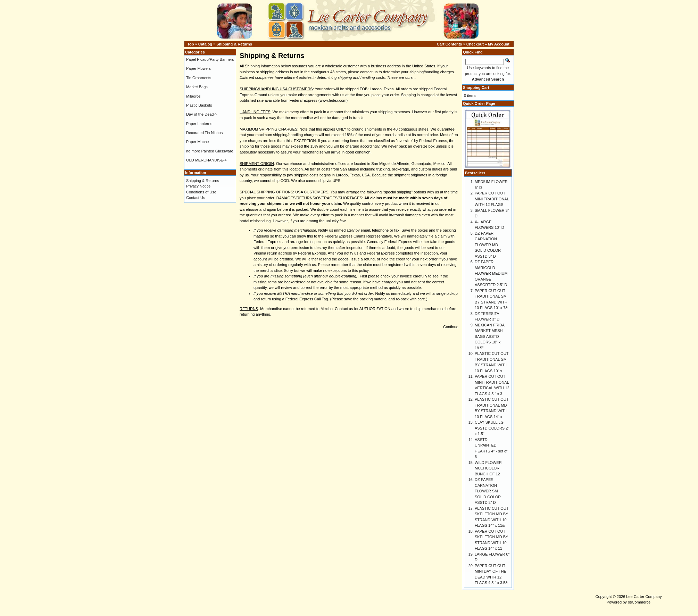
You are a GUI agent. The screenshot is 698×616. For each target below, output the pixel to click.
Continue (451, 327)
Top (190, 44)
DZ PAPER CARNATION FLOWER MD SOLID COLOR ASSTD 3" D (488, 245)
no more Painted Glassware (210, 151)
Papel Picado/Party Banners (210, 59)
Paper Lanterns (199, 124)
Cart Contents (450, 44)
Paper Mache (197, 142)
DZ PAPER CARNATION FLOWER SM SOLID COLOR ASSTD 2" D (488, 491)
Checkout (475, 44)
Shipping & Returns (234, 44)
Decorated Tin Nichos (204, 133)
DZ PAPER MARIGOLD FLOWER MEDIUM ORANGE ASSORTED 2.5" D (491, 273)
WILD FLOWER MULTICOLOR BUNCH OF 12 (488, 468)
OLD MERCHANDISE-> (206, 160)
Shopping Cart (476, 88)
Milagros (193, 96)
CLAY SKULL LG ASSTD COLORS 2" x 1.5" (492, 428)
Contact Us (196, 198)
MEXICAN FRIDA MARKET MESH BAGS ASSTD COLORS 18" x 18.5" (490, 336)
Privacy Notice (198, 186)
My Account (499, 44)
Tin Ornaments (199, 78)
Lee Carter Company (644, 597)
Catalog (205, 44)
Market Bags (197, 87)
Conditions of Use (201, 192)
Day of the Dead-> (202, 114)
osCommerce (639, 602)
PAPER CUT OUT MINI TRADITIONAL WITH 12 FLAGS (492, 199)
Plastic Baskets (199, 105)
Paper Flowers (198, 68)
